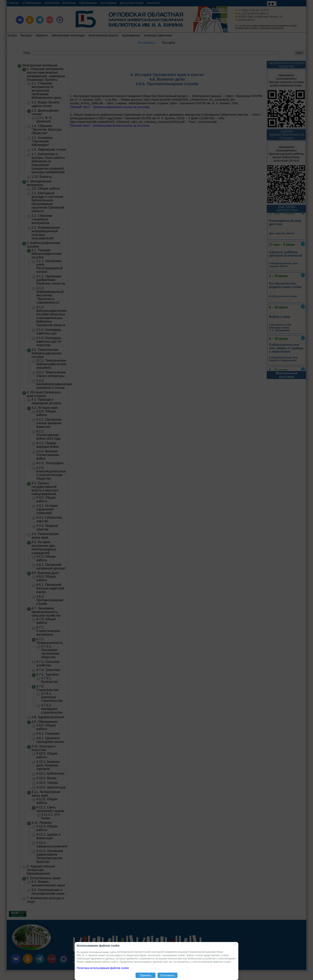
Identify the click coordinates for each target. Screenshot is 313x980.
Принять (146, 975)
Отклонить (167, 975)
